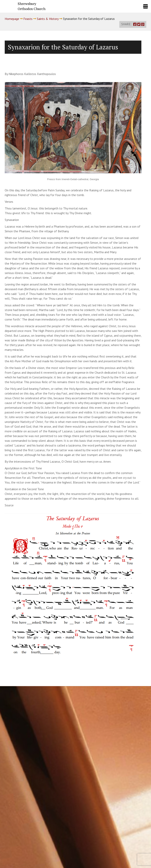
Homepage (12, 19)
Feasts (28, 19)
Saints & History (48, 19)
